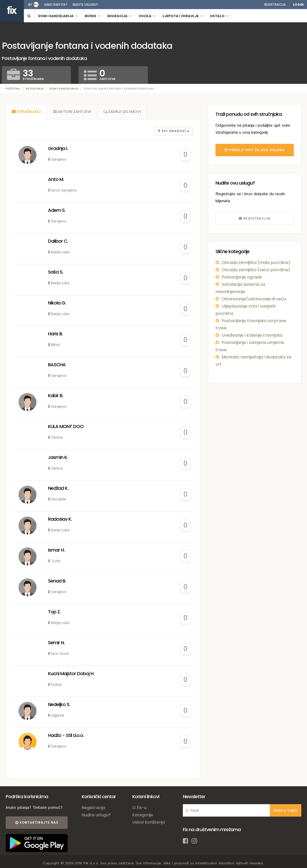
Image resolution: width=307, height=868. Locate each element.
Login (298, 5)
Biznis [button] (92, 16)
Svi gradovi (173, 132)
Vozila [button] (147, 16)
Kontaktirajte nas (36, 823)
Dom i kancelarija (64, 89)
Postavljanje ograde (242, 277)
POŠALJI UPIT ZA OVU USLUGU (255, 150)
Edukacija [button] (119, 16)
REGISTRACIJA (255, 218)
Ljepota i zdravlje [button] (183, 16)
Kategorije (35, 89)
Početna (13, 89)
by (30, 5)
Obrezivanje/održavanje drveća (254, 299)
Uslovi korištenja (149, 823)
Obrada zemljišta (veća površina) (256, 270)
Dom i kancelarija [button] (58, 16)
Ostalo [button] (219, 16)
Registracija (275, 5)
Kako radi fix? (56, 5)
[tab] (26, 112)
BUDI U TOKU (286, 811)
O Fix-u (139, 808)
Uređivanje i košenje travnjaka (252, 335)
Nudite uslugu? (85, 5)
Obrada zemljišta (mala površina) (256, 263)
